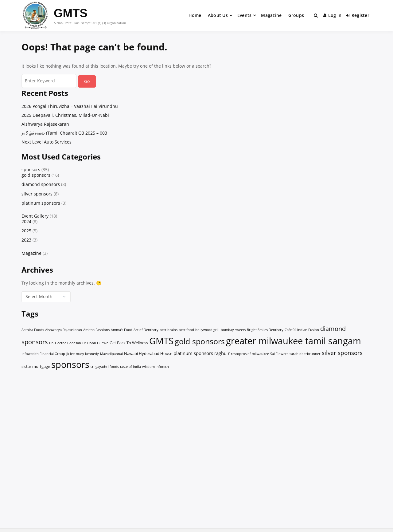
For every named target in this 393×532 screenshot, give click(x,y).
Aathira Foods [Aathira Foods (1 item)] (33, 330)
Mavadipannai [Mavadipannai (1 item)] (111, 354)
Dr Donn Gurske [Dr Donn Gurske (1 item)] (95, 343)
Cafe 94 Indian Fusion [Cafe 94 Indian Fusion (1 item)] (302, 330)
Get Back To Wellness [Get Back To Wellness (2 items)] (129, 343)
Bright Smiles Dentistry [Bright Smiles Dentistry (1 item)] (265, 330)
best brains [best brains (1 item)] (169, 330)
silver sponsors (37, 194)
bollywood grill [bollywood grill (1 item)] (207, 330)
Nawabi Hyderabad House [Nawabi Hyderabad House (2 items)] (148, 353)
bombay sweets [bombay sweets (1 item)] (233, 330)
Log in (333, 15)
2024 (26, 221)
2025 (26, 231)
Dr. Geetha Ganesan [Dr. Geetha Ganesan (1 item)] (65, 343)
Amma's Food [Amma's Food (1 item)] (122, 330)
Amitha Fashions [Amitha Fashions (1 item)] (96, 330)
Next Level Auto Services (47, 142)
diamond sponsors (41, 184)
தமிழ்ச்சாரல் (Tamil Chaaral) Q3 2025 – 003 (64, 133)
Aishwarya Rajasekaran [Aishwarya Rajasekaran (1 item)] (64, 330)
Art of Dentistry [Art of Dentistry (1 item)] (146, 330)
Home (195, 15)
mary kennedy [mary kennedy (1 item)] (87, 354)
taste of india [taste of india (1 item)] (130, 367)
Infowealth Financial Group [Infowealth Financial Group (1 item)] (43, 354)
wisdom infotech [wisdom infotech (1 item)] (156, 367)
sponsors (31, 169)
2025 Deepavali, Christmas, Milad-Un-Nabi (65, 115)
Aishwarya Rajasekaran (45, 124)
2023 (26, 240)
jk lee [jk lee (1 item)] (70, 354)
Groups (296, 15)
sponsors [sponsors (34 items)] (70, 365)
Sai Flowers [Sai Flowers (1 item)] (279, 354)
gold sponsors (36, 175)
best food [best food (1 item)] (186, 330)
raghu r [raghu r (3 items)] (222, 353)
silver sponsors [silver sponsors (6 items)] (342, 353)
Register (358, 15)
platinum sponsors (41, 203)
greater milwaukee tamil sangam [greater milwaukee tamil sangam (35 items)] (294, 341)
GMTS (71, 13)
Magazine (271, 15)
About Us (218, 15)
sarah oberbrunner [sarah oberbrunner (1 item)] (305, 354)
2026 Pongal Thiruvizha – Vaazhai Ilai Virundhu (70, 106)
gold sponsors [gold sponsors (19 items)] (200, 341)
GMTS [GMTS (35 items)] (161, 341)
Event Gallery (35, 216)
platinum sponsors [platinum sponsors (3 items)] (193, 353)
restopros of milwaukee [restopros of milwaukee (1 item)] (250, 354)
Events (245, 15)
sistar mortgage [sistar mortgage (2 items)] (36, 366)
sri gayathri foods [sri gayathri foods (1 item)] (105, 367)
